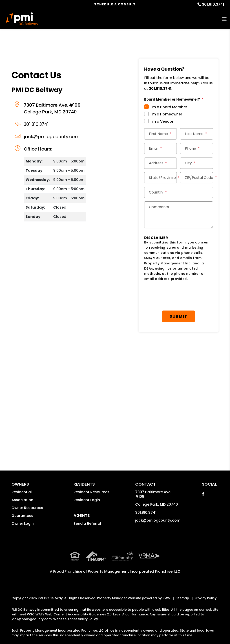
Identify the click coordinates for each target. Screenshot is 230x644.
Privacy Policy (206, 598)
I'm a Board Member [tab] (169, 107)
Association (22, 500)
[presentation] (178, 296)
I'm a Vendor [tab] (162, 121)
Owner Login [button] (23, 524)
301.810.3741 (213, 4)
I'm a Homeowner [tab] (166, 114)
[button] (203, 494)
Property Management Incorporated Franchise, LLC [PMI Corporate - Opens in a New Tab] (134, 571)
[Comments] (179, 215)
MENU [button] (224, 19)
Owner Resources (27, 508)
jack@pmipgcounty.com (52, 137)
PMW (166, 598)
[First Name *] (161, 134)
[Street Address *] (161, 163)
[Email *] (161, 149)
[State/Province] (161, 178)
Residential (22, 492)
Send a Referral (87, 524)
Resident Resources (91, 492)
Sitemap (182, 598)
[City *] (197, 163)
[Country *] (179, 192)
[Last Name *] (197, 134)
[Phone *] (197, 149)
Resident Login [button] (87, 500)
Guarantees (22, 516)
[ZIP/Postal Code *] (197, 178)
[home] (22, 19)
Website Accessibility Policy (76, 619)
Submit (179, 316)
